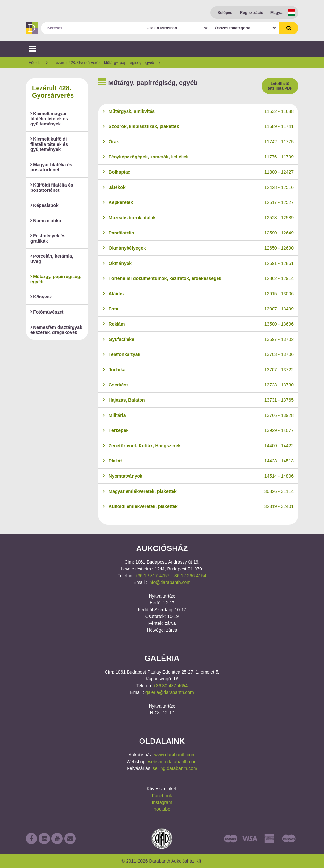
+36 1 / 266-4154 (189, 576)
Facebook (162, 796)
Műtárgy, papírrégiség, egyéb (56, 279)
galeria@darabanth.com (170, 692)
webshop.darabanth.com (173, 762)
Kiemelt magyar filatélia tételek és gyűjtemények (49, 119)
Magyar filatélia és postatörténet (51, 167)
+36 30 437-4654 (171, 686)
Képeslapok (45, 205)
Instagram (162, 802)
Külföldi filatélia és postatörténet (52, 188)
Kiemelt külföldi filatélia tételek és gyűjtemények (49, 144)
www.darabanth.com (175, 755)
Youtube (162, 809)
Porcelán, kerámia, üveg (52, 259)
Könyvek (41, 297)
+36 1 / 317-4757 (152, 576)
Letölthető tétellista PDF (280, 86)
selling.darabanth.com (175, 768)
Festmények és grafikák (48, 238)
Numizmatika (46, 221)
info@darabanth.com (170, 582)
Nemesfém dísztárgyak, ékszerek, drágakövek (57, 330)
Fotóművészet (47, 312)
